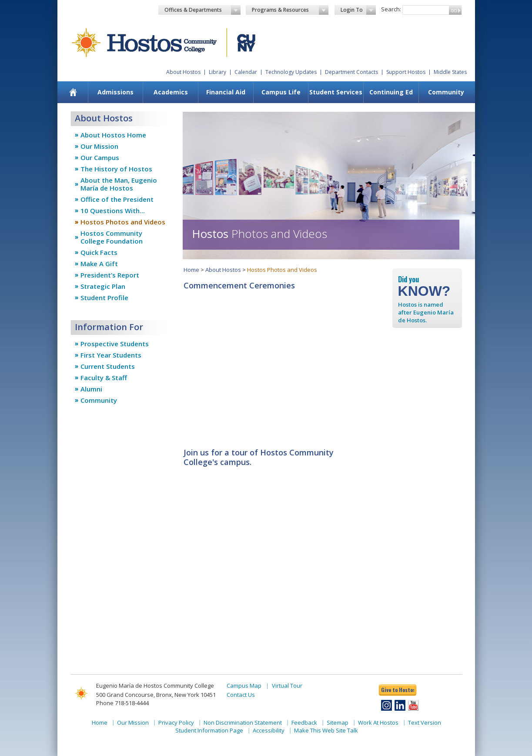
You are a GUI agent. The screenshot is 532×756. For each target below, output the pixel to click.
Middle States (450, 72)
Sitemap (338, 723)
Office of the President (117, 199)
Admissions (115, 92)
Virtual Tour (287, 686)
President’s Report (110, 275)
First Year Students (111, 355)
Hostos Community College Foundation (112, 237)
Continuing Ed (391, 92)
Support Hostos (406, 72)
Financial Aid (226, 92)
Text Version (425, 723)
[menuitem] (73, 92)
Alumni (91, 389)
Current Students (108, 366)
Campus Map (244, 686)
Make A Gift (99, 264)
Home (191, 270)
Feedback (304, 723)
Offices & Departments (203, 10)
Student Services (336, 92)
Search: (391, 9)
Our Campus (100, 157)
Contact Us (241, 695)
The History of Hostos (116, 169)
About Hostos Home (113, 135)
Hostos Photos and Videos (123, 222)
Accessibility (269, 730)
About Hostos (183, 72)
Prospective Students (115, 344)
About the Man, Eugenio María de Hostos (119, 184)
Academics (171, 92)
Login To (358, 10)
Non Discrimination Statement (243, 723)
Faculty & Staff (104, 378)
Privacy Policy (176, 723)
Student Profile (104, 298)
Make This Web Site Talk (326, 730)
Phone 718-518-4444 (122, 703)
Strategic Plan (103, 286)
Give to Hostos (398, 690)
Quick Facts (99, 252)
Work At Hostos (378, 723)
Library (217, 72)
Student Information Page (209, 730)
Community (446, 92)
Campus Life (281, 92)
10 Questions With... (113, 211)
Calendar (246, 72)
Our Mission (99, 146)
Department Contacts (351, 72)
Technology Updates (291, 72)
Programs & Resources (290, 10)
